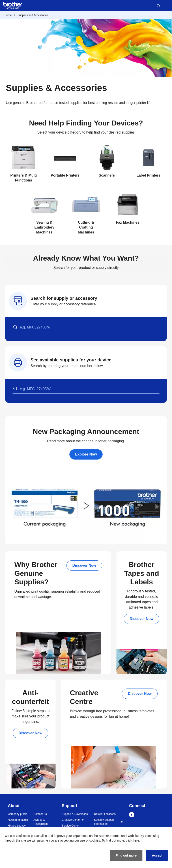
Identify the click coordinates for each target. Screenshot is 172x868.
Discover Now (84, 565)
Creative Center (71, 820)
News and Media (18, 820)
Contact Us (40, 814)
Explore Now (86, 454)
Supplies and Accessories (33, 15)
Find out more (126, 855)
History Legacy (17, 826)
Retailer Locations (105, 814)
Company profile (18, 814)
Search (158, 6)
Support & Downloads (75, 814)
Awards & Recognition (40, 822)
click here (132, 840)
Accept (157, 855)
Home (8, 15)
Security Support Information (104, 822)
